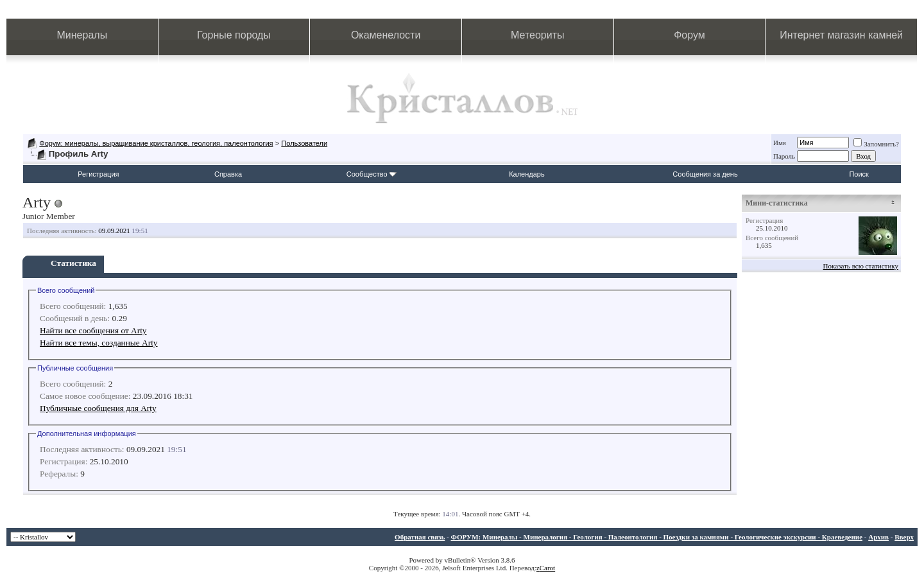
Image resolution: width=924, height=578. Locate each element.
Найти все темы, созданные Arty (99, 343)
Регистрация (98, 174)
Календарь (527, 174)
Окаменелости (386, 35)
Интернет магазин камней (841, 35)
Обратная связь (420, 537)
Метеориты (537, 35)
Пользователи (304, 143)
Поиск (859, 174)
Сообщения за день (705, 174)
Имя (780, 143)
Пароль (784, 156)
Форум (689, 35)
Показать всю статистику (861, 266)
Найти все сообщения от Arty (93, 330)
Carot (547, 568)
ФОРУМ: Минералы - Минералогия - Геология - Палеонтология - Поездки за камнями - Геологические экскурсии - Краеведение (656, 537)
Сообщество (372, 174)
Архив (878, 537)
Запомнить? (876, 144)
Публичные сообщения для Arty (98, 408)
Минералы (82, 35)
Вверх (904, 537)
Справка (228, 174)
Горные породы (234, 35)
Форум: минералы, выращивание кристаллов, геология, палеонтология (156, 143)
